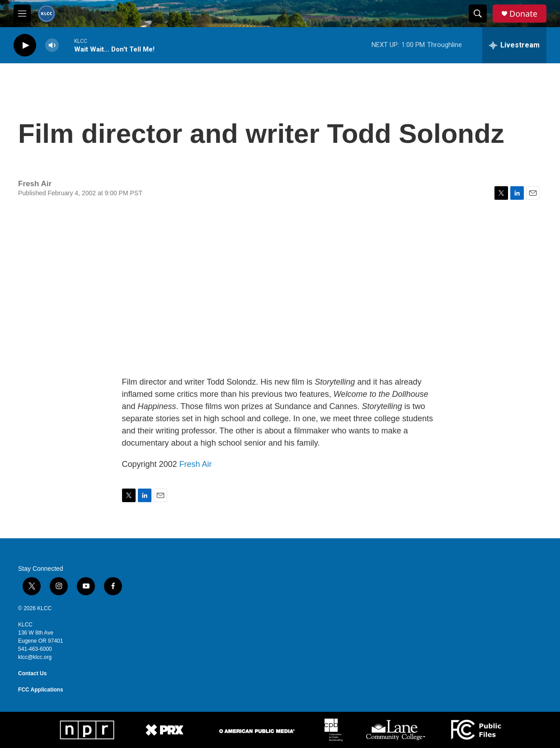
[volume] (52, 45)
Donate (523, 14)
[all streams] (514, 45)
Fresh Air (196, 464)
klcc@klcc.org (35, 657)
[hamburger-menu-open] (22, 14)
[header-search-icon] (478, 14)
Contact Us (32, 673)
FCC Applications (41, 690)
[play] (25, 45)
